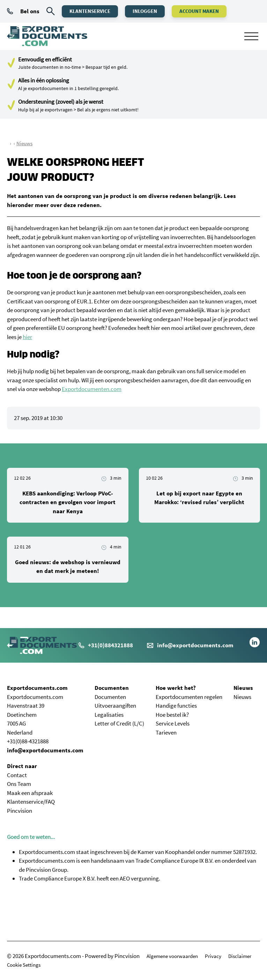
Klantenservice (90, 11)
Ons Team (19, 784)
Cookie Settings (24, 965)
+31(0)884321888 (106, 645)
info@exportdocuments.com (195, 645)
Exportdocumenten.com (92, 389)
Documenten (112, 688)
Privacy (213, 956)
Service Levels (173, 723)
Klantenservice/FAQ (31, 802)
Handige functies (176, 706)
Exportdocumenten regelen (189, 697)
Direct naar (22, 766)
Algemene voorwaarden (172, 956)
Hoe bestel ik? (172, 715)
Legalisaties (109, 715)
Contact (17, 775)
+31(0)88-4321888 (28, 741)
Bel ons (23, 11)
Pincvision (20, 811)
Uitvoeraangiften (115, 706)
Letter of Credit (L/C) (119, 723)
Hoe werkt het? (176, 688)
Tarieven (166, 732)
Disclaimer (240, 956)
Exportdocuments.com (37, 688)
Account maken (199, 11)
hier (27, 337)
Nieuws (24, 143)
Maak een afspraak (30, 793)
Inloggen (145, 11)
